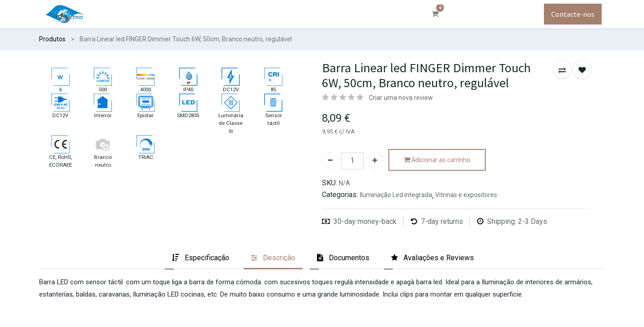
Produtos (52, 39)
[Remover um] (330, 160)
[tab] (201, 259)
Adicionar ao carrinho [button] (437, 160)
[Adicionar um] (375, 160)
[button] (562, 69)
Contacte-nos (573, 14)
